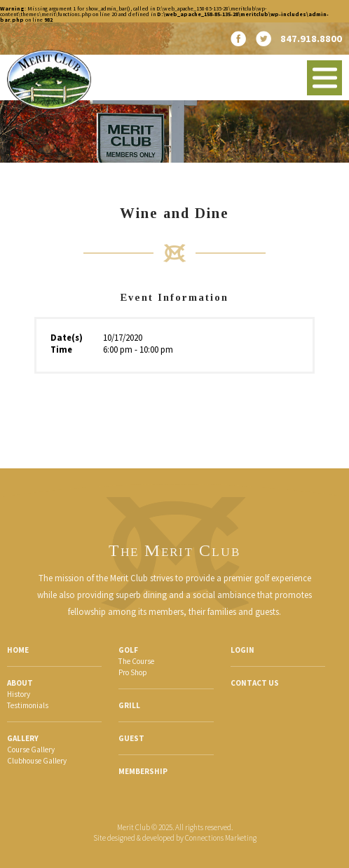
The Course (136, 661)
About (20, 683)
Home (18, 650)
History (19, 694)
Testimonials (28, 705)
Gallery (23, 738)
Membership (143, 771)
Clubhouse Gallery (37, 761)
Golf (128, 650)
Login (242, 650)
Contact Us (255, 683)
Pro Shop (133, 672)
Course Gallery (31, 750)
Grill (129, 705)
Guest (131, 738)
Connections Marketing (221, 838)
